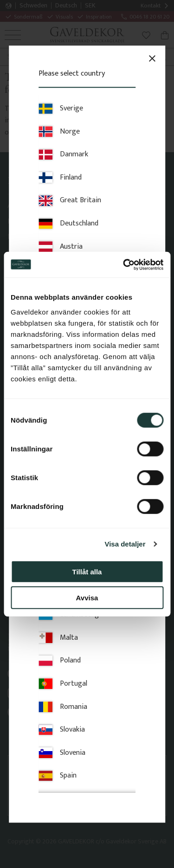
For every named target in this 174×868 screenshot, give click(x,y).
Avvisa (87, 598)
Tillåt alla (87, 571)
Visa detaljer (125, 544)
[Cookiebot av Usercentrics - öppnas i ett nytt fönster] (124, 264)
